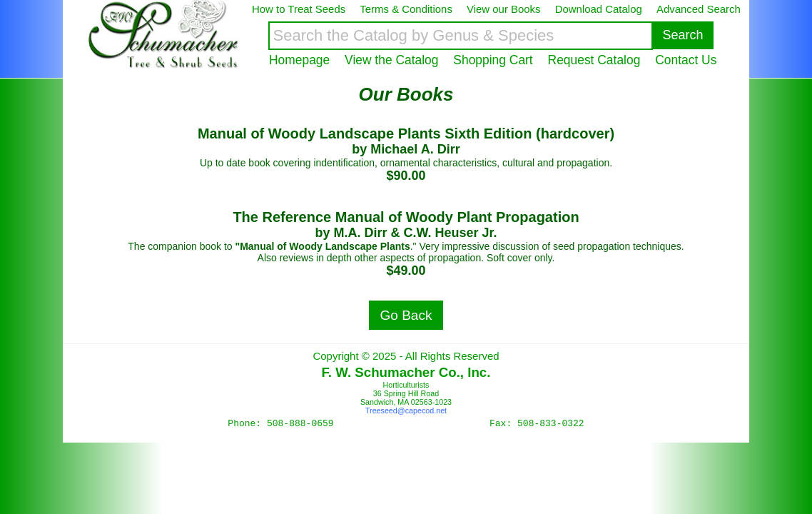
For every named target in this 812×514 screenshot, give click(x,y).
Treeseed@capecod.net (406, 410)
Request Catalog (594, 60)
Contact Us (686, 60)
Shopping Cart (493, 60)
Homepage (299, 60)
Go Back (406, 315)
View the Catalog (391, 60)
